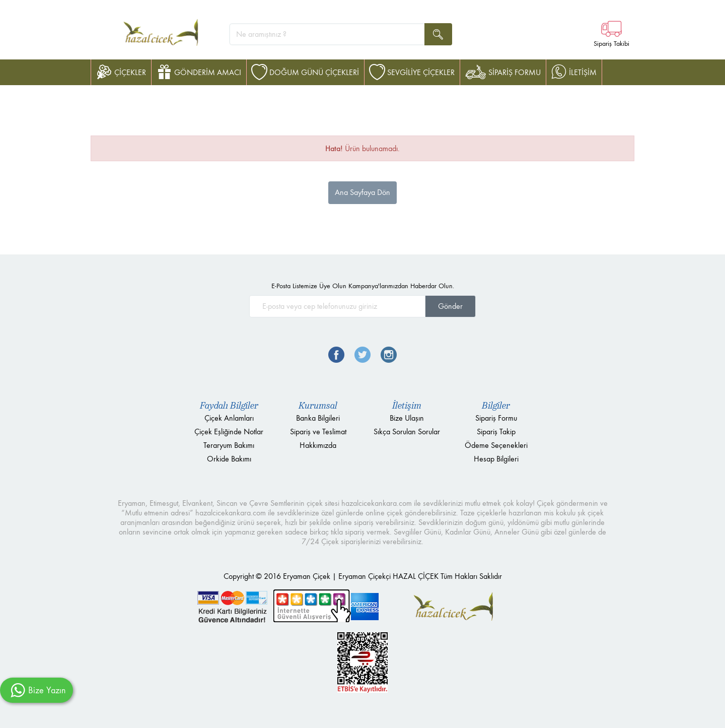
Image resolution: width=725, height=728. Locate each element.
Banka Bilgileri (318, 418)
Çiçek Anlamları (229, 418)
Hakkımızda (318, 445)
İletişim (407, 406)
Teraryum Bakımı (229, 445)
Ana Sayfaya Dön (362, 192)
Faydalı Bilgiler (229, 406)
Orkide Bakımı (229, 459)
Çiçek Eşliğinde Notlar (229, 432)
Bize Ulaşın (407, 418)
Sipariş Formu (496, 418)
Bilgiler (496, 406)
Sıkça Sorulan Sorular (407, 432)
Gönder (450, 306)
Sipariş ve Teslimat (318, 432)
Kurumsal (318, 406)
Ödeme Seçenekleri (496, 445)
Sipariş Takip (496, 432)
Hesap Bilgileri (496, 459)
